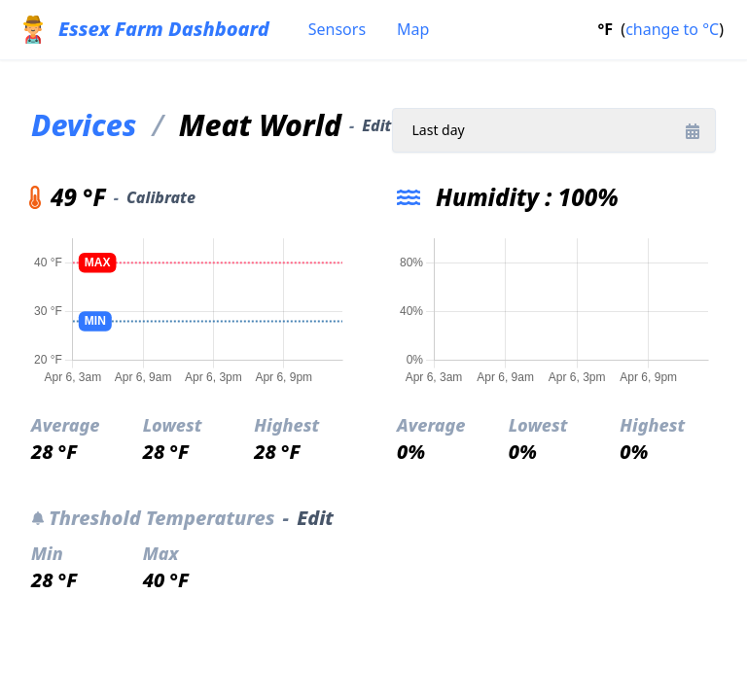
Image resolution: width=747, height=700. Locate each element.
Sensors (337, 29)
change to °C (672, 29)
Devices (84, 125)
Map (413, 29)
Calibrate (161, 197)
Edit (376, 125)
